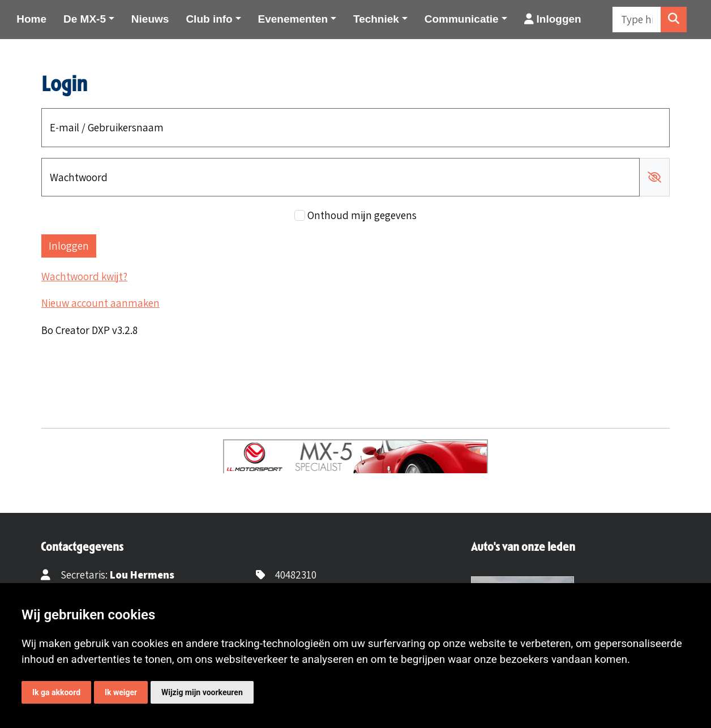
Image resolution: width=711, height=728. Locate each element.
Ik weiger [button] (121, 692)
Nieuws (150, 19)
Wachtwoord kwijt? (84, 276)
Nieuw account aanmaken (100, 303)
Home (31, 19)
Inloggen (553, 19)
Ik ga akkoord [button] (56, 692)
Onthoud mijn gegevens (362, 215)
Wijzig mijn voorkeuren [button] (202, 692)
